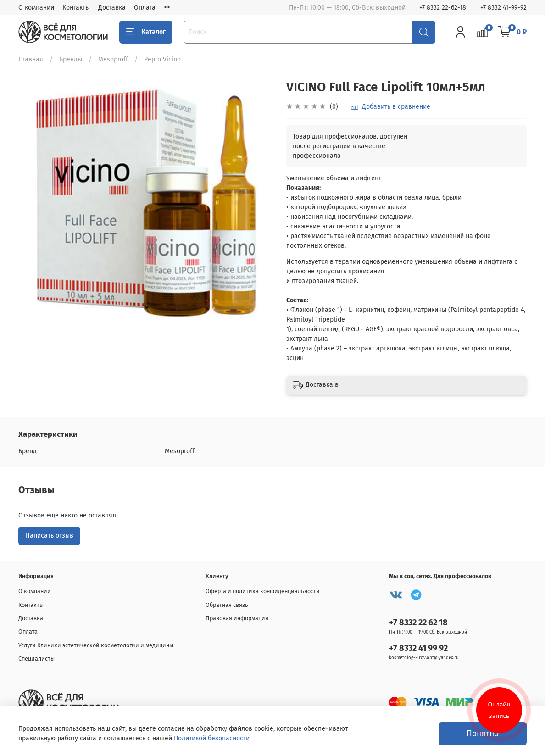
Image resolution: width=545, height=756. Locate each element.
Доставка (112, 8)
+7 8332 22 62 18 (418, 623)
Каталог (146, 32)
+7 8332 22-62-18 (443, 8)
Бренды (71, 59)
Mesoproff (113, 59)
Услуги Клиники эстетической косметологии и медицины (96, 645)
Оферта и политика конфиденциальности (263, 591)
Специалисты (36, 659)
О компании (36, 8)
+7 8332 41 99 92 (418, 648)
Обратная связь (227, 605)
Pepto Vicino (162, 59)
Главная (31, 59)
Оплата (145, 8)
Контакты (76, 8)
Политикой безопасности (212, 738)
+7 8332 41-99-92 (503, 8)
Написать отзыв (49, 536)
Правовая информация (237, 618)
